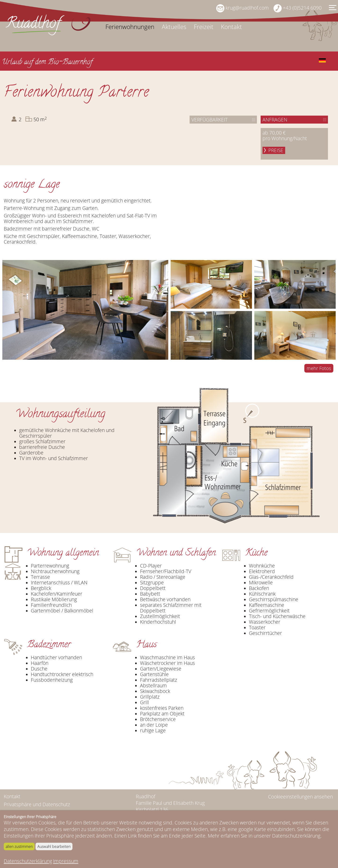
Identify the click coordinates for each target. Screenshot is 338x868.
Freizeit (204, 27)
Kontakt (231, 27)
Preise (276, 150)
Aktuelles (174, 27)
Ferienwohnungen (130, 27)
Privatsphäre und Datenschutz (37, 804)
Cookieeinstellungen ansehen (300, 797)
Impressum (66, 861)
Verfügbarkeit (210, 120)
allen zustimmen (19, 846)
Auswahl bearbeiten (54, 846)
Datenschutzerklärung (28, 861)
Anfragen (275, 120)
